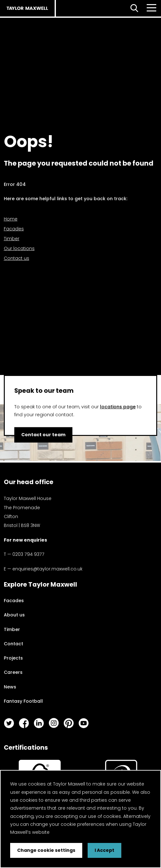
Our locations (19, 248)
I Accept (104, 850)
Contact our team (43, 435)
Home (11, 219)
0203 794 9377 (28, 554)
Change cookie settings (46, 850)
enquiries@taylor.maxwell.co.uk (47, 569)
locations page (118, 407)
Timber (12, 239)
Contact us (17, 258)
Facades (14, 229)
